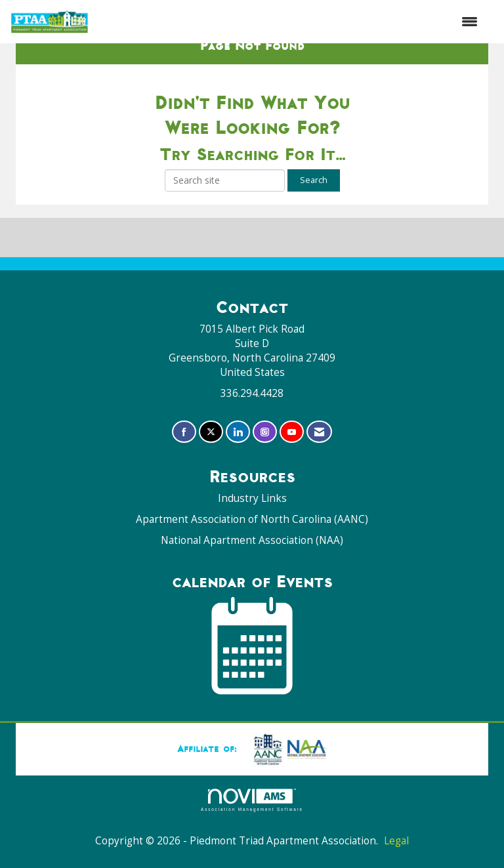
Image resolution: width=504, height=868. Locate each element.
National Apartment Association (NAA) (252, 511)
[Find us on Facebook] (184, 403)
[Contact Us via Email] (319, 403)
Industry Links (252, 469)
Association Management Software (252, 771)
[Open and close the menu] (290, 22)
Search (314, 151)
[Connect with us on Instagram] (265, 403)
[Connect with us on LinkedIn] (238, 403)
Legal (396, 812)
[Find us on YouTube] (292, 403)
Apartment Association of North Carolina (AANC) (252, 490)
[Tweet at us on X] (211, 403)
